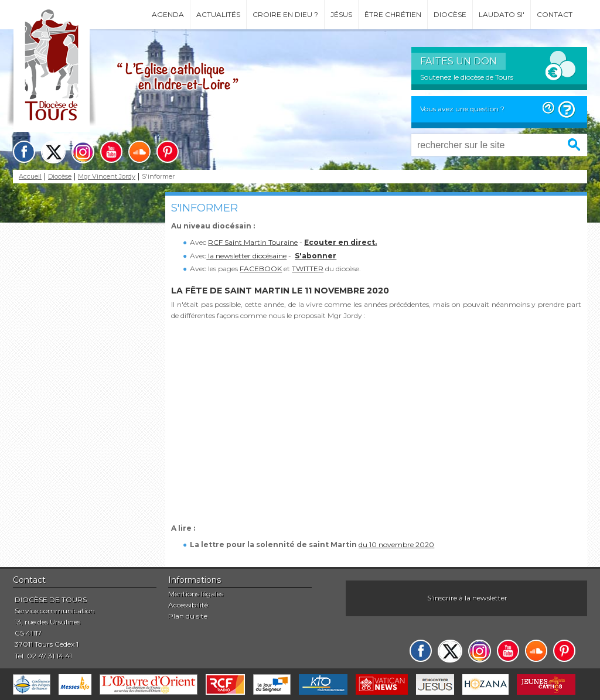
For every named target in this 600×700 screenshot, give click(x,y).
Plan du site (188, 616)
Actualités (218, 14)
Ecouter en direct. (340, 242)
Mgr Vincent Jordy (107, 177)
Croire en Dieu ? (285, 14)
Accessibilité (188, 605)
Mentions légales (196, 594)
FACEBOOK (261, 269)
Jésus (341, 14)
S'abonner (316, 256)
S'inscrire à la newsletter (467, 598)
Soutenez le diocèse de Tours (467, 77)
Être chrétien (393, 14)
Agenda (168, 14)
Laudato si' (502, 14)
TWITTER (308, 269)
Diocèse (450, 14)
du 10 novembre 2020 (396, 544)
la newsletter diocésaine (246, 256)
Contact (555, 14)
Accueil (30, 177)
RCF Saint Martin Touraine (253, 242)
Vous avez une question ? (462, 109)
